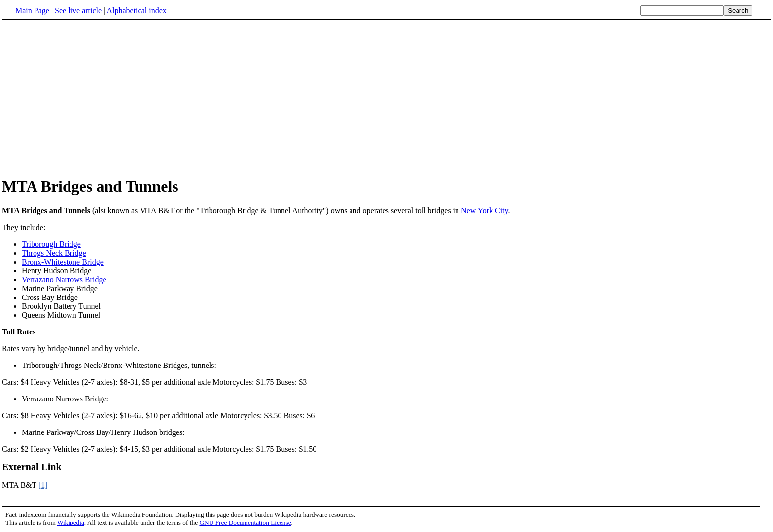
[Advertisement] (85, 98)
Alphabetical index (136, 11)
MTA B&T (20, 485)
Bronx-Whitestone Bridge (63, 262)
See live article (78, 11)
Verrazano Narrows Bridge (64, 280)
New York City (484, 211)
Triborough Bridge (51, 244)
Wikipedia (71, 522)
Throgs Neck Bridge (54, 253)
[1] (43, 485)
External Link (32, 467)
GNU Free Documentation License (245, 522)
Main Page (32, 11)
